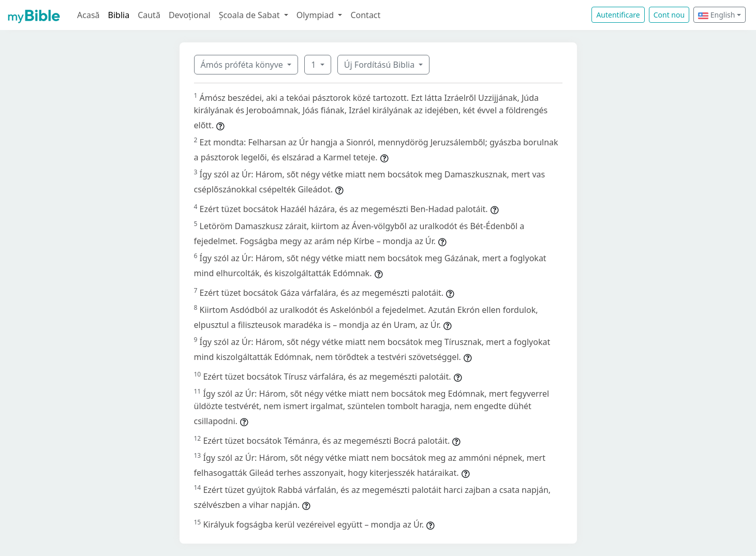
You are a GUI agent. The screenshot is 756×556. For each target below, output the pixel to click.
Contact (365, 15)
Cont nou (669, 15)
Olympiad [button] (316, 15)
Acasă (88, 15)
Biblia (119, 15)
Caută (149, 15)
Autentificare (618, 15)
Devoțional (190, 15)
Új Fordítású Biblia (380, 65)
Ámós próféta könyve (243, 65)
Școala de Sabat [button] (250, 15)
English (716, 15)
